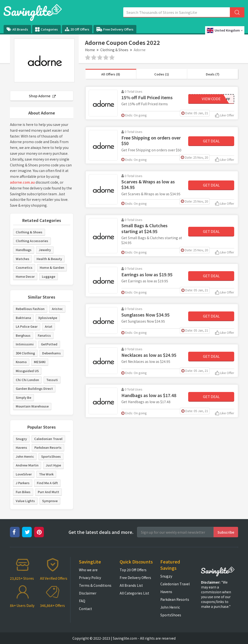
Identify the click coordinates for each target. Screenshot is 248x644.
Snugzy (21, 439)
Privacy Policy (90, 578)
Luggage (49, 276)
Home (90, 50)
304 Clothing (25, 353)
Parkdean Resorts (48, 447)
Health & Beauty (49, 259)
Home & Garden (52, 267)
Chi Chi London (27, 380)
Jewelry (45, 250)
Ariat (49, 326)
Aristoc (57, 309)
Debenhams (51, 353)
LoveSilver (24, 474)
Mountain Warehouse (32, 406)
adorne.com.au (22, 182)
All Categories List (134, 593)
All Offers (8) (111, 74)
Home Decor (25, 276)
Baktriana (23, 318)
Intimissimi (25, 344)
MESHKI (40, 362)
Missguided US (27, 371)
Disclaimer (88, 593)
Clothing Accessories (32, 241)
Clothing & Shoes (114, 50)
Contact (85, 609)
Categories (46, 29)
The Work (46, 474)
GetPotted (49, 344)
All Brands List (131, 585)
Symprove (50, 501)
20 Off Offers (77, 29)
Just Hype (53, 465)
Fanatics (44, 335)
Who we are (88, 570)
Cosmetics (24, 267)
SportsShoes (51, 456)
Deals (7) (213, 74)
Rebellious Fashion (30, 309)
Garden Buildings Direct (34, 388)
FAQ (82, 601)
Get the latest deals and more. (101, 532)
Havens (21, 447)
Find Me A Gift (47, 483)
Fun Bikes (23, 492)
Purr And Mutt (48, 492)
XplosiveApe (48, 318)
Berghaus (23, 335)
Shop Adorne (42, 96)
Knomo (21, 362)
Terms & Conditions (95, 585)
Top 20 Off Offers (133, 570)
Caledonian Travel (48, 439)
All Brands (17, 29)
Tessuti (52, 380)
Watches (23, 259)
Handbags (24, 250)
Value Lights (25, 501)
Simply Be (23, 397)
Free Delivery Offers (115, 29)
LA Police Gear (27, 326)
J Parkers (23, 483)
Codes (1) (162, 74)
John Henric (25, 456)
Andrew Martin (27, 465)
